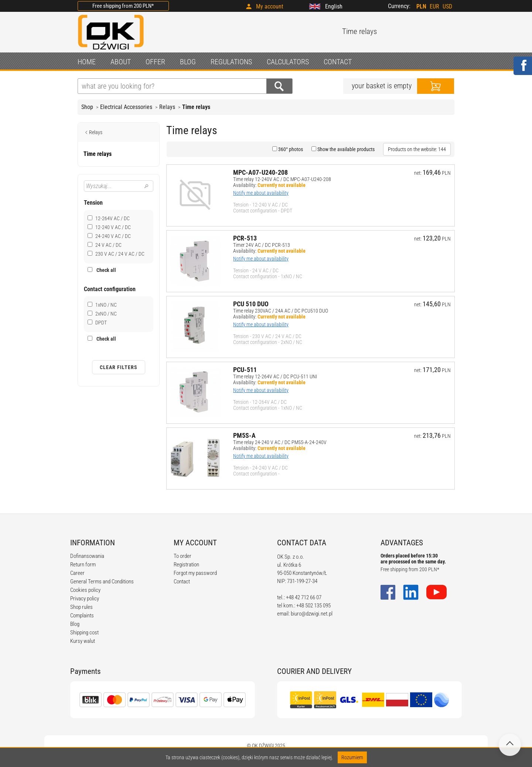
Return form (83, 565)
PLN (421, 6)
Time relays (196, 107)
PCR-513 (245, 238)
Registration (186, 565)
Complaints (82, 616)
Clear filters (119, 367)
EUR (434, 6)
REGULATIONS (231, 62)
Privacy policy (85, 599)
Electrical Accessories (126, 107)
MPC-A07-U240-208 (260, 172)
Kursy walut (83, 641)
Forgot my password (195, 573)
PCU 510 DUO (251, 304)
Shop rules (81, 607)
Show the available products (345, 149)
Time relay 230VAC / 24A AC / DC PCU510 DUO (281, 311)
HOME (87, 62)
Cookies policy (85, 590)
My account (270, 6)
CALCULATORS (288, 62)
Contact (182, 582)
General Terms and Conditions (102, 582)
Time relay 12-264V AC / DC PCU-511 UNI (275, 376)
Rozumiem (352, 757)
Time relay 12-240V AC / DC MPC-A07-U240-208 (282, 179)
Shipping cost (84, 633)
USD (447, 6)
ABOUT (121, 62)
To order (183, 556)
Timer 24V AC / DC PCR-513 (262, 245)
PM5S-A (244, 435)
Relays (167, 107)
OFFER (155, 62)
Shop (87, 107)
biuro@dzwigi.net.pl (312, 614)
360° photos (290, 149)
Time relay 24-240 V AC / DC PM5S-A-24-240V (280, 442)
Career (77, 573)
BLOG (188, 62)
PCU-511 (245, 370)
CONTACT (338, 62)
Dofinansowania (87, 556)
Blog (75, 624)
